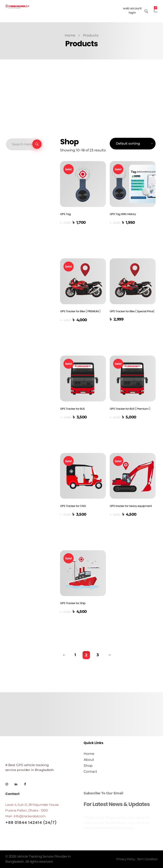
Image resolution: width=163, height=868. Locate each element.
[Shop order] (133, 144)
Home (70, 35)
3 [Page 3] (98, 655)
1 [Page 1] (75, 655)
